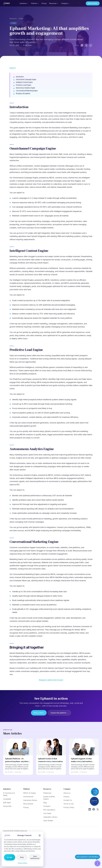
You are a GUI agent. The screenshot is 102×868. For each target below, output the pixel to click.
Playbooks (47, 793)
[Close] (40, 835)
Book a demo (93, 3)
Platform (35, 3)
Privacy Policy (69, 807)
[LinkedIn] (90, 809)
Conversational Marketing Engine (27, 91)
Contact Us (68, 800)
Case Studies (48, 821)
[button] (97, 863)
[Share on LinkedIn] (82, 45)
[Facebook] (94, 809)
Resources (54, 3)
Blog (45, 803)
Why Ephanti (28, 804)
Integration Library (50, 817)
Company (65, 3)
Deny (22, 857)
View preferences (35, 857)
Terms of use (68, 804)
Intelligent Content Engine (24, 82)
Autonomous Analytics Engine (26, 88)
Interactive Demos (30, 800)
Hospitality (7, 799)
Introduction (20, 77)
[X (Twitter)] (98, 809)
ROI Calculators (49, 810)
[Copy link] (91, 45)
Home (12, 68)
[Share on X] (86, 45)
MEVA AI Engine (30, 793)
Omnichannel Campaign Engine (26, 79)
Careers (66, 797)
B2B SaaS (7, 803)
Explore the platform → (59, 713)
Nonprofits (7, 806)
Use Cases (47, 813)
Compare (47, 806)
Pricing (44, 3)
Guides (21, 19)
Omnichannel (28, 797)
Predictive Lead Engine (24, 85)
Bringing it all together (23, 93)
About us (67, 793)
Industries (24, 3)
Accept (10, 857)
